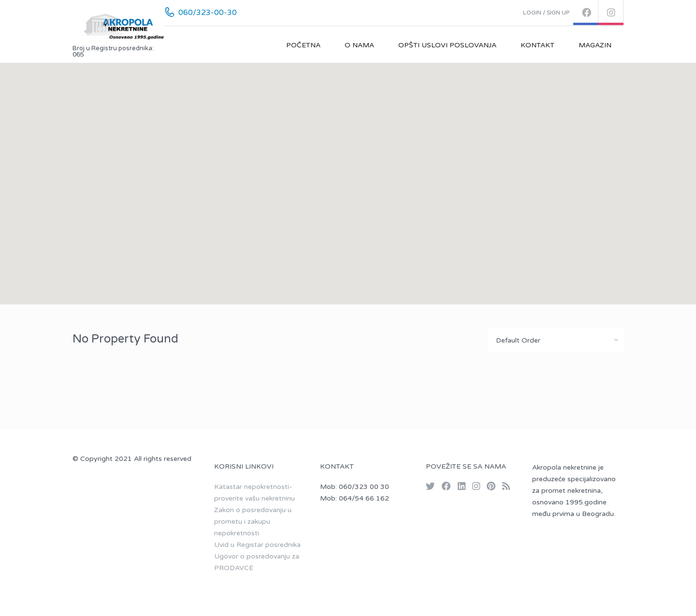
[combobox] (556, 340)
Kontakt (537, 45)
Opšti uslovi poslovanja (447, 45)
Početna (303, 45)
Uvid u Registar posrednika (257, 545)
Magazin (595, 45)
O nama (359, 45)
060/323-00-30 (208, 13)
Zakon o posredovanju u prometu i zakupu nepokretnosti (253, 522)
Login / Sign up (546, 13)
